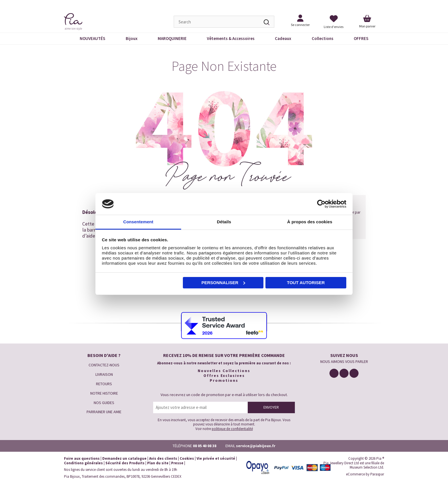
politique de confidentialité (232, 429)
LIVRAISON (104, 374)
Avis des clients (163, 458)
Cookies (187, 458)
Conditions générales (83, 463)
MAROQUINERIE (172, 38)
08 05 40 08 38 (205, 446)
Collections (323, 38)
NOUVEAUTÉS (92, 38)
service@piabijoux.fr (256, 446)
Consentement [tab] (138, 222)
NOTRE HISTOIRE (104, 393)
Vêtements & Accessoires (231, 38)
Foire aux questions (82, 458)
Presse (177, 463)
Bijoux (132, 38)
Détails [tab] (224, 222)
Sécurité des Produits (125, 463)
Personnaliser (223, 283)
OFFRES (361, 38)
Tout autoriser (306, 283)
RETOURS (104, 384)
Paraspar (377, 474)
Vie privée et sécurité (216, 458)
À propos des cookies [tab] (310, 222)
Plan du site (158, 463)
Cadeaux (283, 38)
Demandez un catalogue (124, 458)
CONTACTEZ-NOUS (104, 365)
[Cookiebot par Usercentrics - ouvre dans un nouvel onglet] (321, 204)
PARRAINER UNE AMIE (104, 412)
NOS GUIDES (104, 403)
